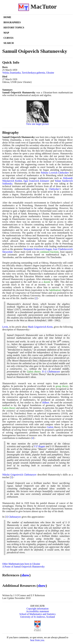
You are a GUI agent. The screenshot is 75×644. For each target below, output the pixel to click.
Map (6, 33)
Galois (50, 427)
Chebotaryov (15, 517)
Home (7, 17)
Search (9, 43)
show (25, 575)
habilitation (55, 290)
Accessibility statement (38, 611)
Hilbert (46, 402)
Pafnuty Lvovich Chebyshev (55, 173)
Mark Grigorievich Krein (40, 327)
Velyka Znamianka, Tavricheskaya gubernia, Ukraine (28, 73)
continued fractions (49, 252)
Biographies (12, 22)
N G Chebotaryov (51, 372)
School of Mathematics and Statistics (37, 614)
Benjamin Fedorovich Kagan (38, 249)
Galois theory (34, 372)
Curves (8, 38)
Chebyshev (54, 189)
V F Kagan (39, 446)
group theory (62, 386)
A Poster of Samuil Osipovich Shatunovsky (23, 567)
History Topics (14, 28)
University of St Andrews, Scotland (37, 617)
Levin (5, 327)
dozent (47, 282)
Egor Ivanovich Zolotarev (37, 181)
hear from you (37, 640)
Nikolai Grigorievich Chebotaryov (19, 475)
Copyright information (37, 609)
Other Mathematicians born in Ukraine (21, 564)
